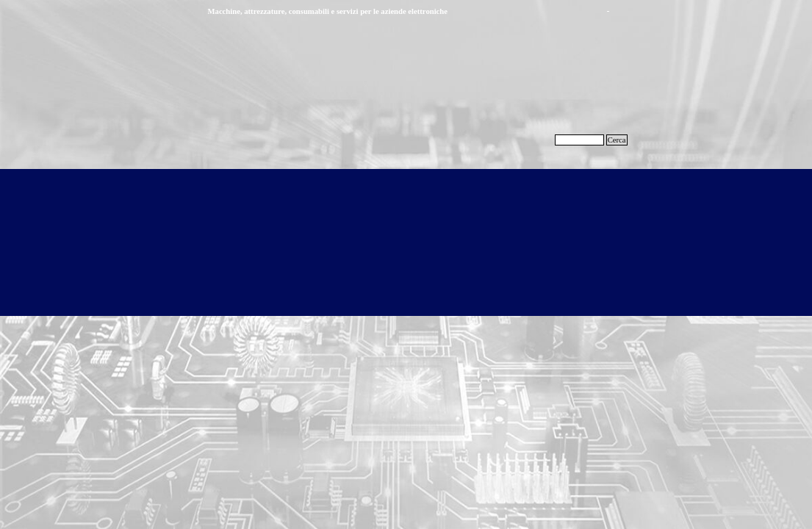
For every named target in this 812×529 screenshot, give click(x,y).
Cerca (617, 140)
